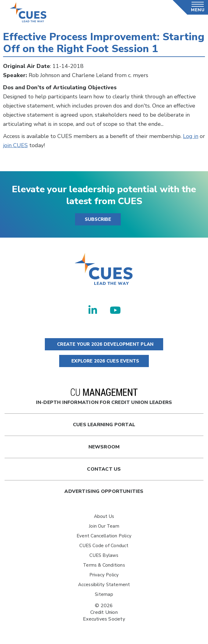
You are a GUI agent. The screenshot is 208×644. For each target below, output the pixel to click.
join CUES (15, 145)
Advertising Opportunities (104, 491)
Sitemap (104, 594)
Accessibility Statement (104, 585)
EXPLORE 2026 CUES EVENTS (104, 361)
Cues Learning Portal (104, 425)
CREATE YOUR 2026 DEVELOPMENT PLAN (104, 344)
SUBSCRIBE (98, 219)
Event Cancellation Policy (104, 536)
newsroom (104, 447)
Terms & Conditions (104, 565)
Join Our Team (104, 526)
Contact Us (104, 469)
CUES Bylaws (104, 555)
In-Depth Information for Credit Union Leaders (104, 397)
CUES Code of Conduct (104, 546)
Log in (191, 136)
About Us (104, 516)
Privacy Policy (104, 575)
